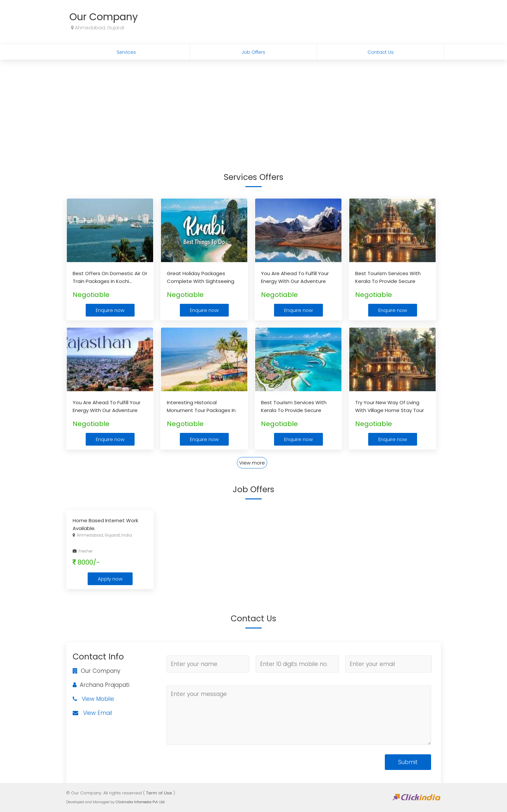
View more (252, 463)
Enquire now (110, 310)
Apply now (110, 579)
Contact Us (381, 52)
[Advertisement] (254, 109)
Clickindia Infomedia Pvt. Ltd (140, 802)
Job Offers (253, 52)
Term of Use (159, 793)
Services (126, 52)
